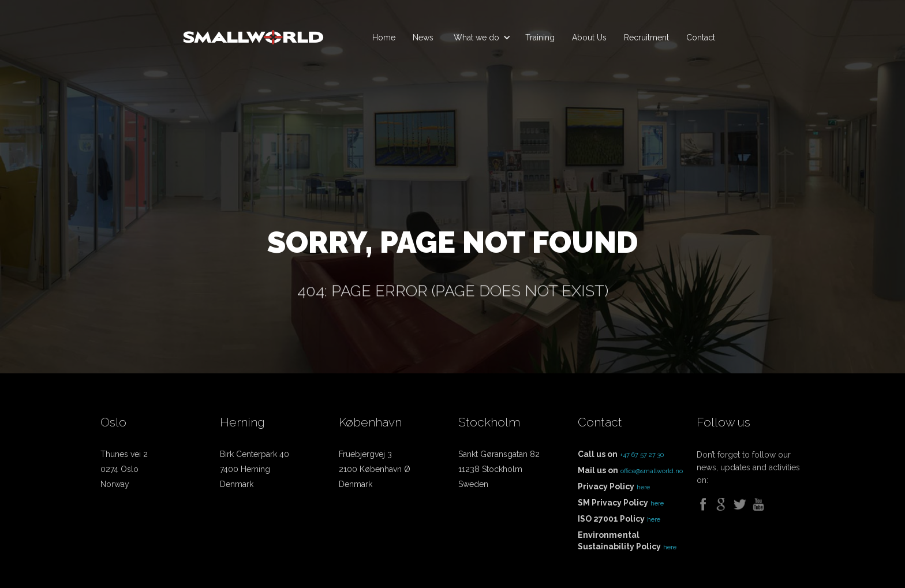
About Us (589, 38)
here (643, 487)
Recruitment (646, 38)
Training (540, 38)
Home (384, 38)
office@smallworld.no (652, 471)
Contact (701, 38)
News (423, 38)
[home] (253, 32)
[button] (479, 38)
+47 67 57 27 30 (642, 455)
